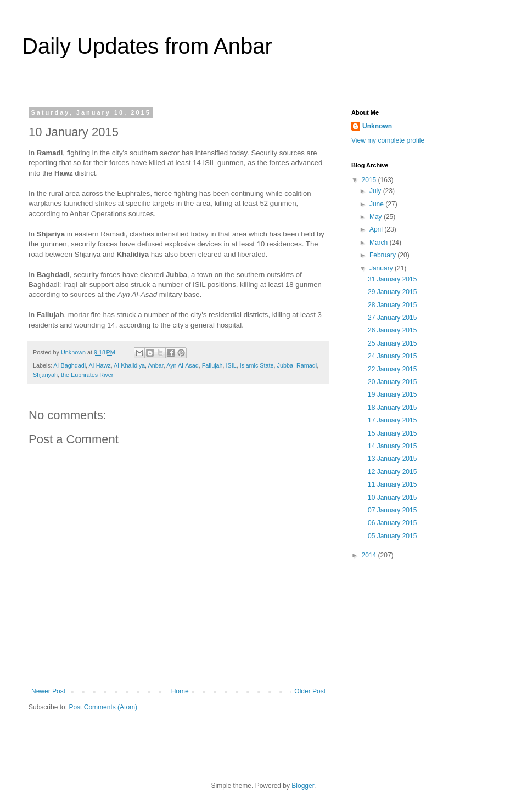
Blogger (303, 786)
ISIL (231, 365)
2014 (370, 555)
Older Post (310, 691)
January (382, 268)
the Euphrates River (87, 375)
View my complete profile (388, 140)
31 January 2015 (392, 279)
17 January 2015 (392, 420)
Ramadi (307, 365)
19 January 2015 (392, 394)
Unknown (377, 126)
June (377, 204)
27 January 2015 (392, 318)
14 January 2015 (392, 446)
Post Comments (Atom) (103, 707)
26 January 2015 (392, 330)
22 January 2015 (392, 369)
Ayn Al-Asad (183, 365)
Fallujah (212, 365)
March (380, 243)
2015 (370, 180)
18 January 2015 (392, 408)
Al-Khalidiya (129, 365)
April (377, 229)
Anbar (156, 365)
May (377, 217)
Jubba (285, 365)
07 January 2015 (392, 510)
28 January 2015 (392, 305)
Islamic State (257, 365)
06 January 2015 (392, 523)
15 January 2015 (392, 433)
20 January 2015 (392, 382)
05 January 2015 (392, 536)
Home (180, 691)
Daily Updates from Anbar (147, 46)
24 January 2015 (392, 356)
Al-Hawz (99, 365)
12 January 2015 (392, 472)
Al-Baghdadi (69, 365)
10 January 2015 (392, 498)
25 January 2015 (392, 343)
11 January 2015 (392, 484)
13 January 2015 (392, 459)
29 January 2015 (392, 292)
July (376, 191)
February (383, 255)
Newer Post (48, 691)
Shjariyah (45, 375)
